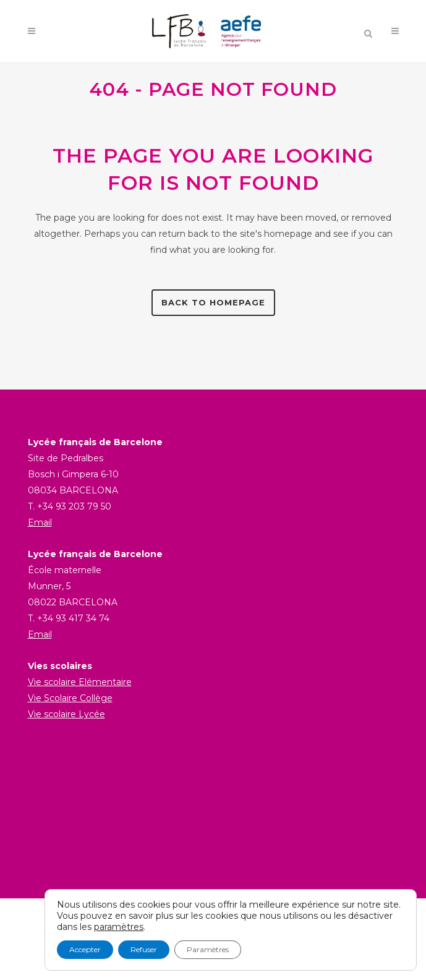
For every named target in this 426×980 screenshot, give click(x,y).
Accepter (85, 949)
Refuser (144, 949)
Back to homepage (213, 302)
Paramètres (208, 949)
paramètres (119, 927)
